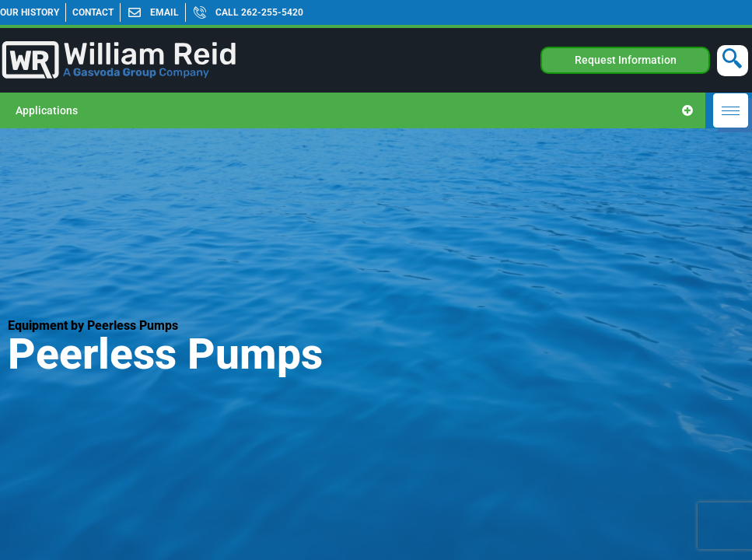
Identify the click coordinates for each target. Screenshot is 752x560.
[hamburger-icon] (731, 110)
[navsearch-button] (733, 61)
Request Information (626, 60)
